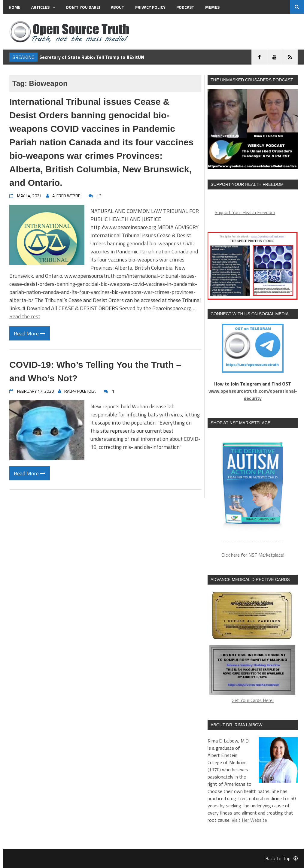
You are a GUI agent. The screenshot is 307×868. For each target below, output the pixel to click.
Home (15, 7)
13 (99, 196)
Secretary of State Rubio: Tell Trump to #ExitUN (92, 57)
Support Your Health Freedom (245, 212)
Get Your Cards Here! (253, 647)
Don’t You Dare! (83, 7)
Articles (43, 7)
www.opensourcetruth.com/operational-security (253, 395)
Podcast (185, 7)
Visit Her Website (249, 820)
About (118, 7)
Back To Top (281, 858)
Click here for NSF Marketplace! (253, 555)
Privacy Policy (150, 7)
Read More (30, 333)
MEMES (212, 7)
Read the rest (25, 316)
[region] (253, 488)
